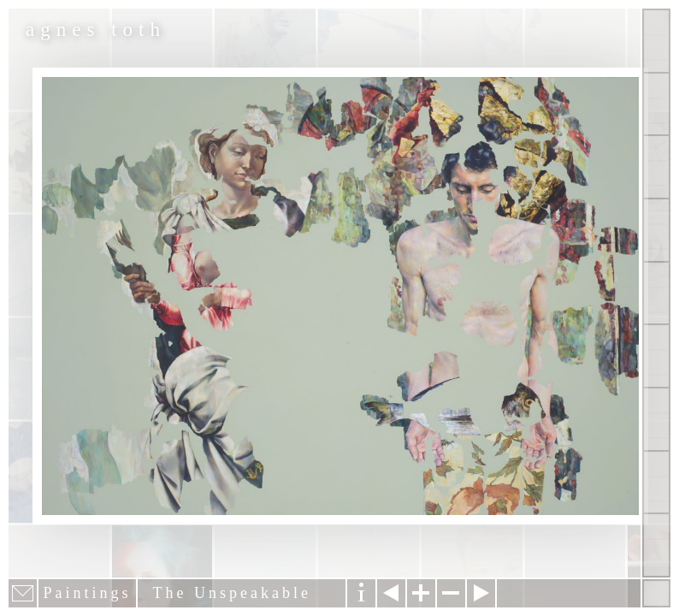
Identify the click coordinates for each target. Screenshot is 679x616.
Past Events (656, 483)
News (656, 419)
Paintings (656, 104)
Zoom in (421, 593)
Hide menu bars (656, 593)
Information (361, 593)
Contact (656, 356)
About (656, 293)
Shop (656, 545)
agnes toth (96, 30)
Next (481, 593)
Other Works (656, 167)
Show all (656, 41)
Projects (656, 230)
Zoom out (451, 593)
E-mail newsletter (23, 593)
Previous (391, 593)
